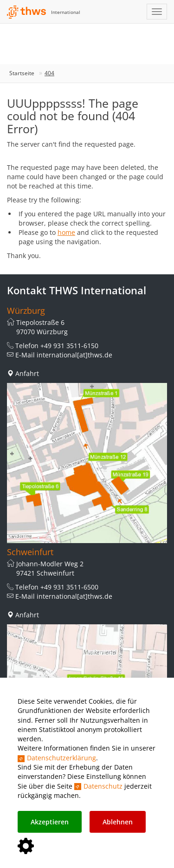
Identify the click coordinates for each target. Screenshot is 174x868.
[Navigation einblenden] (157, 12)
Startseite (22, 73)
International (66, 12)
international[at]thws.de (74, 355)
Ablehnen (118, 822)
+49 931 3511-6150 (69, 346)
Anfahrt (27, 373)
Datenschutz (103, 786)
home (66, 232)
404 (49, 73)
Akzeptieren (50, 822)
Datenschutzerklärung (61, 758)
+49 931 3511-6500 (69, 587)
